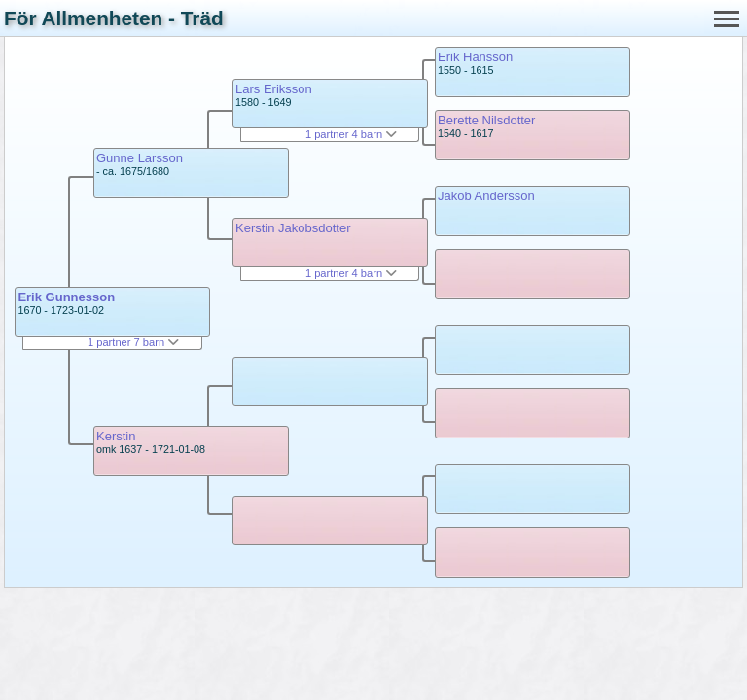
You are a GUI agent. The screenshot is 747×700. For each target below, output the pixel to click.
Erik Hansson (475, 57)
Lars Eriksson (274, 89)
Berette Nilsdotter (486, 120)
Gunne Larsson (140, 158)
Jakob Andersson (486, 196)
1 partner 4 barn (351, 134)
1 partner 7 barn (133, 342)
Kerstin (116, 436)
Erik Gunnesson (66, 297)
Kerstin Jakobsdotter (293, 228)
